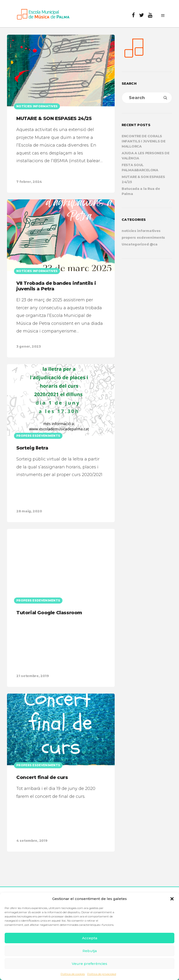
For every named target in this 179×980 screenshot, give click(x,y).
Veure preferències (89, 964)
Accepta (90, 938)
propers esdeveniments (143, 238)
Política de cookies (73, 974)
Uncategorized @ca (139, 244)
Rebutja (90, 951)
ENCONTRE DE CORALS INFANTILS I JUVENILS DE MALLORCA (144, 141)
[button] (172, 899)
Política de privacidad (102, 974)
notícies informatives (141, 231)
